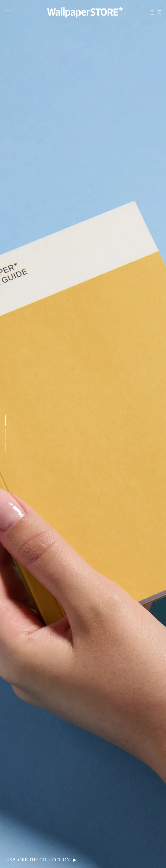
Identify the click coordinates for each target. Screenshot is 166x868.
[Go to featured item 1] (6, 421)
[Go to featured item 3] (6, 447)
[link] (83, 434)
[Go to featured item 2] (6, 434)
